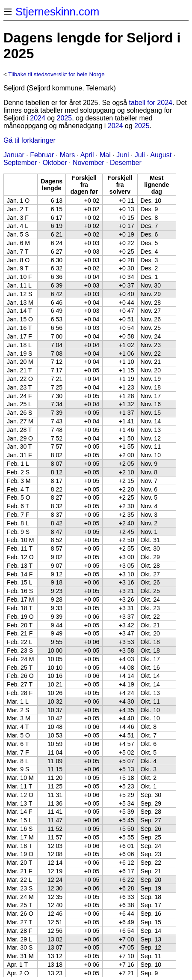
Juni (123, 155)
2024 (38, 118)
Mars (68, 155)
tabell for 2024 (151, 103)
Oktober (55, 163)
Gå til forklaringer (30, 140)
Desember (126, 163)
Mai (105, 155)
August (161, 155)
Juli (140, 155)
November (89, 163)
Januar (14, 155)
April (87, 155)
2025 (65, 118)
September (20, 163)
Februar (42, 155)
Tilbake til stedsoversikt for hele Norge (56, 74)
